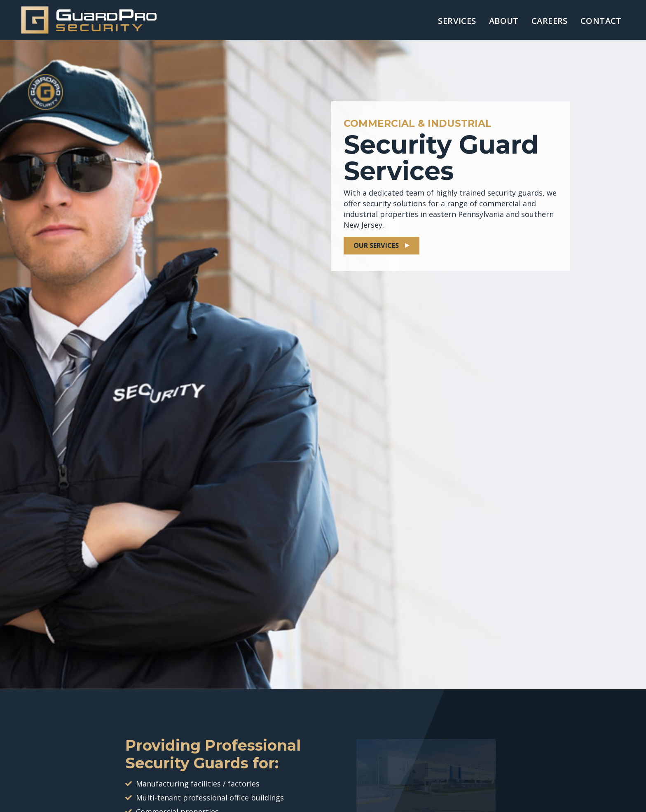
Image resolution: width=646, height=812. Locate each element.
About (504, 21)
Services (457, 21)
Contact (601, 21)
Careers (550, 21)
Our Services (376, 245)
